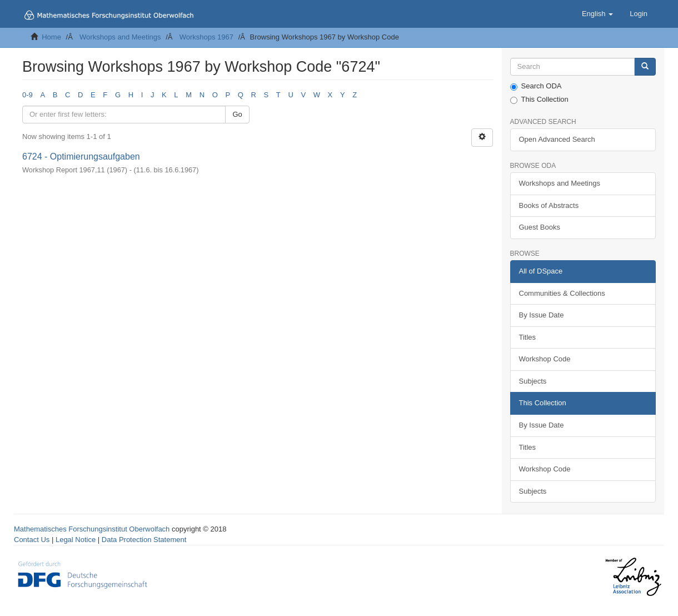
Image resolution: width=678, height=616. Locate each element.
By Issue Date (542, 315)
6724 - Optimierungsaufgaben (81, 157)
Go (237, 114)
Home (51, 37)
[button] (597, 14)
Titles (528, 337)
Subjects (533, 381)
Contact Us (32, 540)
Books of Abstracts (549, 205)
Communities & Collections (562, 293)
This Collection (539, 100)
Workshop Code (545, 359)
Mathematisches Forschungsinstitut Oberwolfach (92, 529)
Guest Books (540, 227)
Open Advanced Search (557, 139)
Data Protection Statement (144, 540)
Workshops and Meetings (120, 37)
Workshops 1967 (206, 37)
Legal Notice (76, 540)
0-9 (28, 95)
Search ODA (536, 86)
